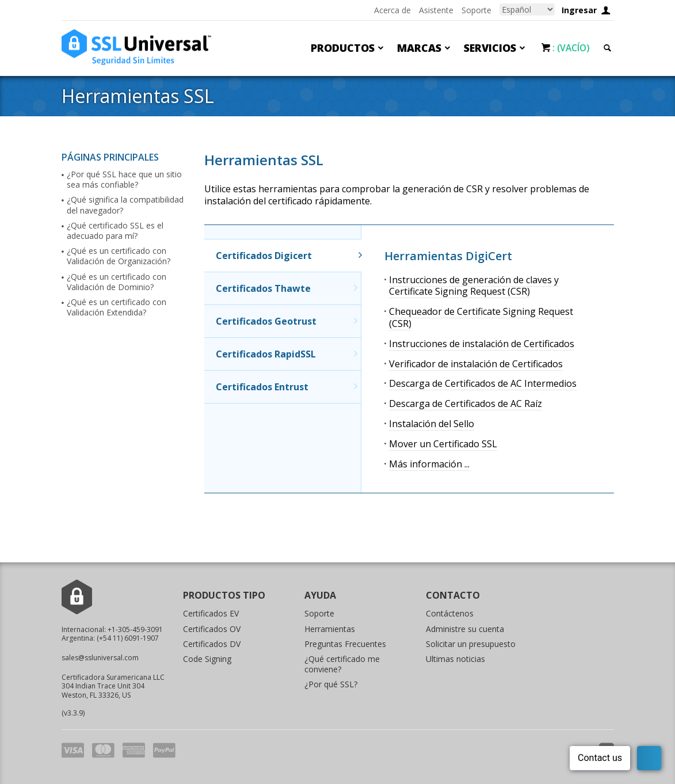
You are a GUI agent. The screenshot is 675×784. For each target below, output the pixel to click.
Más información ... (429, 464)
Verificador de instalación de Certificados (476, 364)
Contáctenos (450, 613)
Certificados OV (212, 629)
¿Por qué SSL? (331, 684)
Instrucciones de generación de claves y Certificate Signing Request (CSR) (474, 286)
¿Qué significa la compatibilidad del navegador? (125, 205)
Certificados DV (212, 644)
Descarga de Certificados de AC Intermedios (483, 383)
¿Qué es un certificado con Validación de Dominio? (117, 282)
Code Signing (207, 659)
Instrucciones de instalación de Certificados (482, 344)
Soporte (476, 10)
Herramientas (330, 629)
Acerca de (392, 10)
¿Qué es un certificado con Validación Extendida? (117, 307)
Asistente (436, 10)
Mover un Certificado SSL (443, 444)
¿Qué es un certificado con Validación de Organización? (119, 256)
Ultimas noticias (455, 659)
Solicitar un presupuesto (471, 644)
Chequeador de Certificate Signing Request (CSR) (481, 317)
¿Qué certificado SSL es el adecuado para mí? (115, 231)
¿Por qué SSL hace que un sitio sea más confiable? (124, 180)
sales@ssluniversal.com (100, 658)
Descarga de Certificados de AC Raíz (466, 404)
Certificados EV (211, 613)
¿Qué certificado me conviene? (342, 664)
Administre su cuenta (465, 629)
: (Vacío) (570, 48)
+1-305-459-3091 (135, 629)
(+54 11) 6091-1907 (128, 638)
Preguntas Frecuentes (345, 644)
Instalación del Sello (432, 424)
